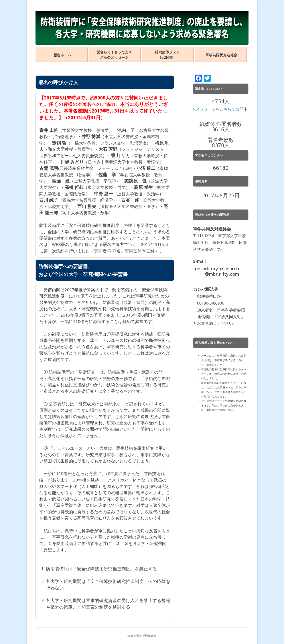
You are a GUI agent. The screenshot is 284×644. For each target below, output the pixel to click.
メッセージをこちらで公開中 (220, 109)
